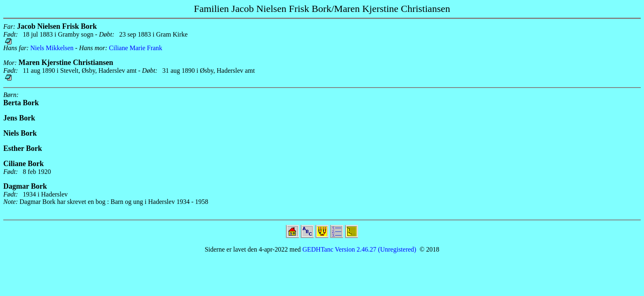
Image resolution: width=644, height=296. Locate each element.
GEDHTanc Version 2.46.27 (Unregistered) (358, 249)
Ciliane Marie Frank (136, 48)
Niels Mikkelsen (52, 48)
